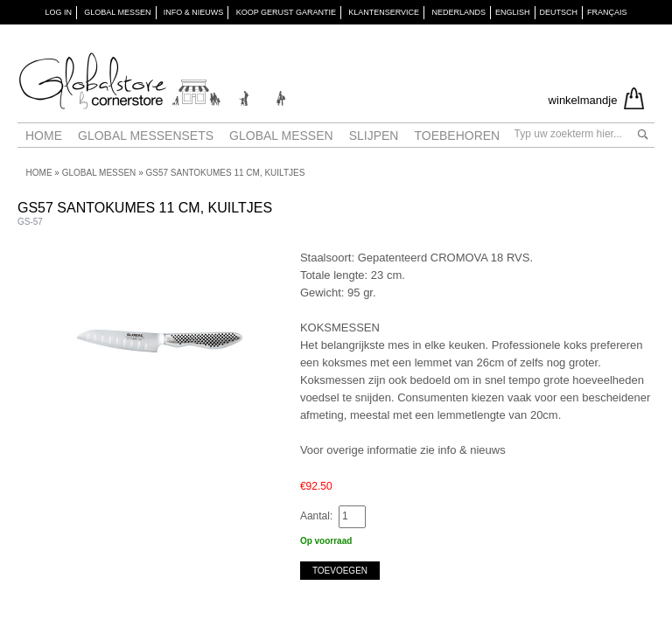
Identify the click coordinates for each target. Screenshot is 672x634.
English (513, 12)
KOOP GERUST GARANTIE (286, 12)
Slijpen (374, 136)
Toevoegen (340, 571)
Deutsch (559, 12)
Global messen (281, 136)
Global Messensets (146, 136)
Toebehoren (457, 136)
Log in (58, 12)
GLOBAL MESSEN (117, 12)
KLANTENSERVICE (384, 12)
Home (44, 136)
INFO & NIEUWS (194, 12)
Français (607, 12)
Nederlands (458, 12)
